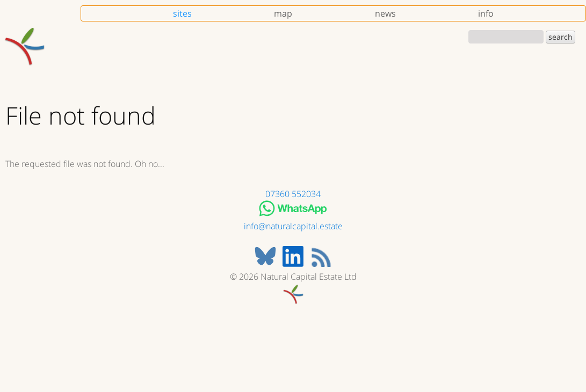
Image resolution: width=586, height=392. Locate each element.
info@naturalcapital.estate (293, 226)
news (385, 13)
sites (182, 13)
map (283, 13)
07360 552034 (293, 194)
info (486, 13)
